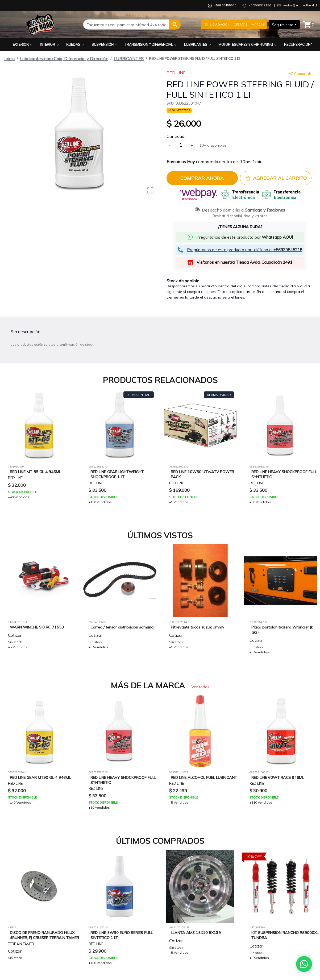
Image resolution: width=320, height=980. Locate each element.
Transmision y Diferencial (151, 45)
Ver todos (200, 687)
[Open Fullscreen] (150, 190)
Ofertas (241, 24)
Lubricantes (198, 45)
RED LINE (176, 73)
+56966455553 (225, 5)
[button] (175, 24)
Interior (50, 45)
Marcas (258, 24)
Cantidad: (176, 136)
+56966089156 (260, 5)
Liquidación (217, 24)
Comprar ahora (202, 178)
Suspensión (105, 45)
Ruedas (76, 45)
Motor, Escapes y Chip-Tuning (248, 45)
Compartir (300, 74)
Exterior (23, 45)
